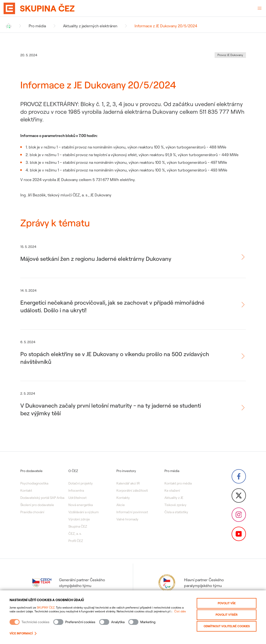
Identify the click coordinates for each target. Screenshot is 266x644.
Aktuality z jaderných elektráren (90, 26)
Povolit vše (227, 603)
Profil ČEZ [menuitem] (76, 541)
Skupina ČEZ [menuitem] (78, 526)
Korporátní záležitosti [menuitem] (132, 490)
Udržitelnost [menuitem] (77, 498)
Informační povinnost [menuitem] (132, 512)
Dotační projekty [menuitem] (81, 483)
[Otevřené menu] (260, 8)
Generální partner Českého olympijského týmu (69, 583)
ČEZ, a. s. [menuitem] (75, 534)
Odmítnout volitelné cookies (227, 626)
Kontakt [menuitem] (26, 490)
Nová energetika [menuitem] (81, 505)
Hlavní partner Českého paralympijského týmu (190, 583)
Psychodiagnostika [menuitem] (34, 483)
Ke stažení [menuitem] (172, 490)
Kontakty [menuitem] (123, 498)
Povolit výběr (227, 615)
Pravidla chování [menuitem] (32, 512)
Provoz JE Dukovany (230, 55)
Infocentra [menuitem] (76, 490)
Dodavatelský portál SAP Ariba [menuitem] (42, 498)
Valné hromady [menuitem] (127, 519)
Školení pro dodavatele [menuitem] (37, 505)
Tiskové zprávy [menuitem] (175, 505)
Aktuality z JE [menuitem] (174, 498)
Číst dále (180, 611)
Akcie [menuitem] (121, 505)
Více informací (23, 633)
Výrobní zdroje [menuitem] (79, 519)
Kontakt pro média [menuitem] (178, 483)
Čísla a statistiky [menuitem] (176, 512)
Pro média (37, 26)
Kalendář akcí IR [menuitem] (128, 483)
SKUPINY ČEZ (46, 607)
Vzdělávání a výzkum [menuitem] (84, 512)
